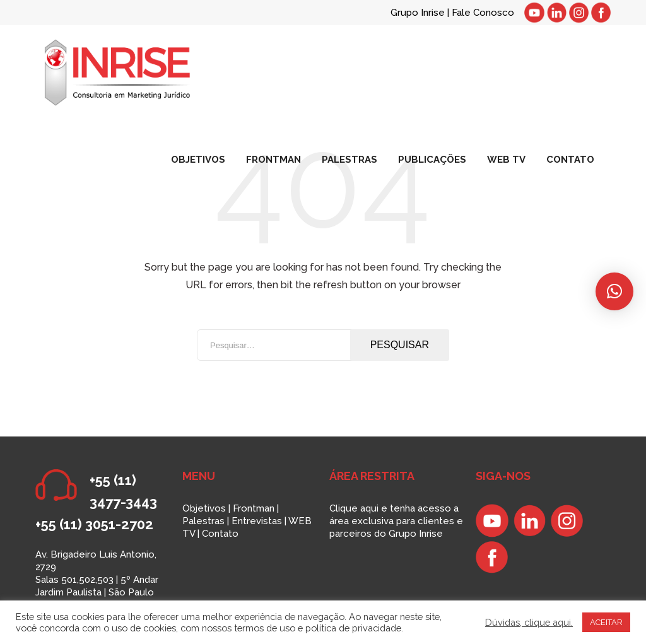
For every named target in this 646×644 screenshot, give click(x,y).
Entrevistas (257, 521)
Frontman (254, 508)
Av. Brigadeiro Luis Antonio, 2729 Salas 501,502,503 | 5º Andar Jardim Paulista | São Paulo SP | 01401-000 (97, 580)
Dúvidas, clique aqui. (529, 622)
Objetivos (204, 508)
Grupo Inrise (418, 13)
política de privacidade (353, 628)
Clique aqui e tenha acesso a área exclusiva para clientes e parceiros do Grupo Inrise (396, 521)
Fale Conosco (483, 13)
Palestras (203, 521)
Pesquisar (400, 345)
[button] (614, 291)
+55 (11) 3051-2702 (94, 524)
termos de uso (265, 628)
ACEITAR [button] (606, 622)
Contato (220, 534)
